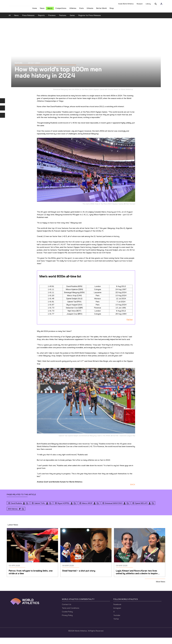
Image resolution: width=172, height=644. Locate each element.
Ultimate (90, 9)
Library (148, 4)
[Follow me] (9, 509)
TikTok (116, 625)
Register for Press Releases (90, 22)
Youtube (117, 622)
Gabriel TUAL (40, 509)
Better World (101, 9)
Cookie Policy (67, 618)
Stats (81, 9)
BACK (133, 491)
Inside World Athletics (126, 4)
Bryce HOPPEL (64, 509)
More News (161, 588)
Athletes (73, 9)
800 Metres (13, 515)
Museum (140, 4)
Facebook (117, 611)
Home (35, 9)
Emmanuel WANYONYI (114, 509)
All (10, 22)
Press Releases (28, 22)
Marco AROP (87, 509)
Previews (52, 22)
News (42, 9)
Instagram (117, 614)
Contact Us (67, 611)
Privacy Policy (67, 622)
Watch (50, 9)
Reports (41, 22)
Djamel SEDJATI (141, 509)
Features (63, 22)
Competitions (61, 9)
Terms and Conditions (71, 614)
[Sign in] (161, 4)
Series (72, 22)
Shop (112, 9)
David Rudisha (16, 509)
